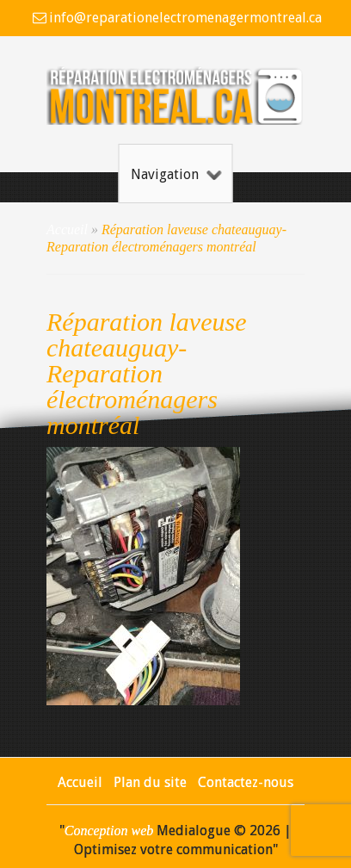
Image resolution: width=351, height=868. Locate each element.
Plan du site (150, 782)
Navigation (176, 174)
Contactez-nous (246, 782)
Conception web (109, 831)
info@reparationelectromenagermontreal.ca (185, 18)
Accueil (67, 229)
